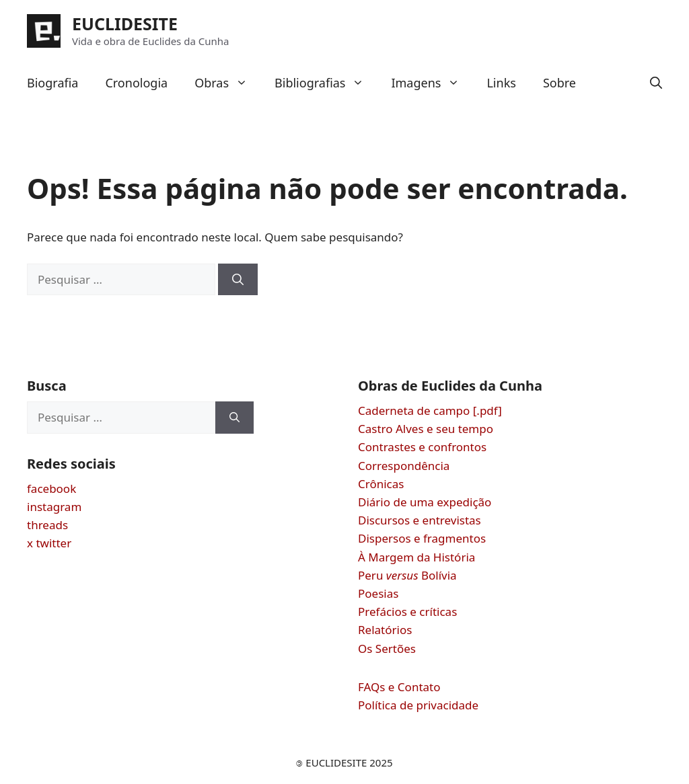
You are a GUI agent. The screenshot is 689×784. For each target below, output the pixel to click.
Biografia (52, 83)
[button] (656, 83)
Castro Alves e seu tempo (426, 429)
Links (501, 83)
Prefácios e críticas (407, 612)
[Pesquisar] (238, 280)
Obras (228, 83)
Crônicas (381, 484)
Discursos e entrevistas (420, 520)
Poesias (378, 593)
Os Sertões (387, 649)
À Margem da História (416, 557)
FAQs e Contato (399, 687)
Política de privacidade (418, 705)
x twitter (49, 543)
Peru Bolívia (407, 575)
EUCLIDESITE (125, 24)
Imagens (432, 83)
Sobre (559, 83)
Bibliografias (326, 83)
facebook (51, 488)
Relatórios (385, 630)
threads (47, 525)
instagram (54, 507)
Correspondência (404, 466)
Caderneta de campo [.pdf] (430, 410)
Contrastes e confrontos (422, 447)
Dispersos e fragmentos (422, 538)
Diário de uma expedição (425, 502)
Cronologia (136, 83)
